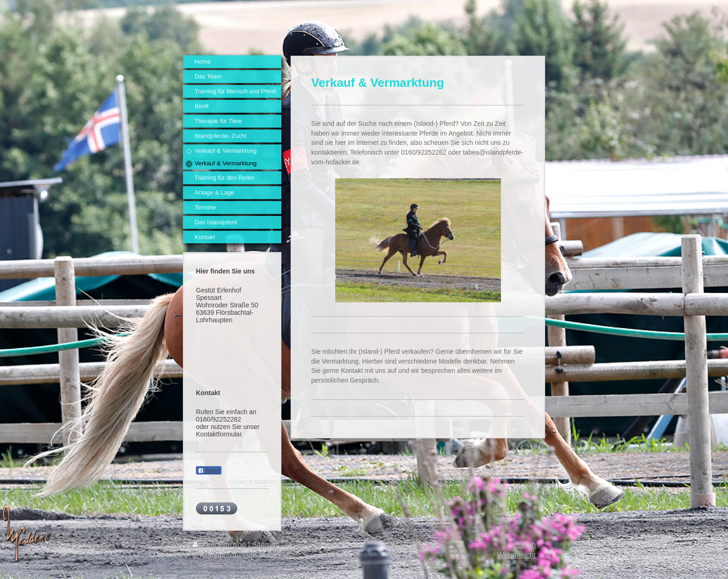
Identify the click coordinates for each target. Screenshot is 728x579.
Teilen (209, 471)
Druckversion (220, 545)
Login (527, 545)
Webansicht (517, 555)
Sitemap (266, 545)
